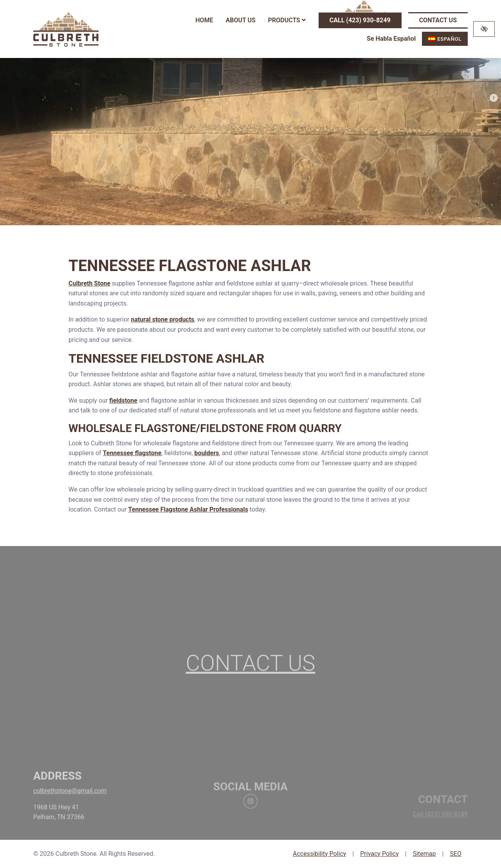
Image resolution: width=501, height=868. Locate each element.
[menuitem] (445, 39)
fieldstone (123, 401)
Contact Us (438, 20)
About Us (241, 20)
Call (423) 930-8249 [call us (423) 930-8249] (360, 20)
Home (204, 20)
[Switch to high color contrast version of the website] (484, 29)
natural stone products (162, 319)
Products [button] (287, 20)
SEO (456, 854)
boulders (207, 453)
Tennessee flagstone (132, 453)
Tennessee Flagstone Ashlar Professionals (188, 509)
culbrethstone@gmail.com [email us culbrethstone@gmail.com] (70, 808)
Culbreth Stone (89, 283)
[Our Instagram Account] (250, 820)
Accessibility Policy (319, 854)
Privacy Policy (379, 854)
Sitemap (424, 854)
